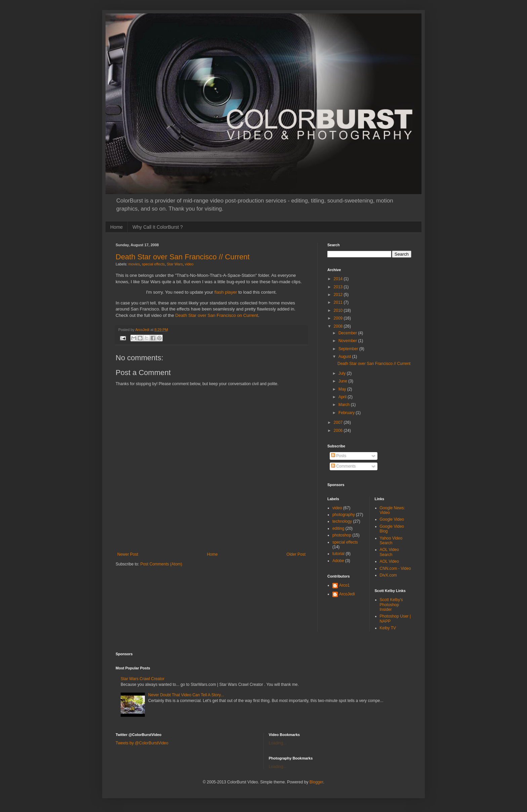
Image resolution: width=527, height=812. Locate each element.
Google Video (392, 519)
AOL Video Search (389, 552)
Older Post (296, 554)
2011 (339, 302)
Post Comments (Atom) (161, 564)
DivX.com (388, 575)
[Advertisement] (211, 541)
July (343, 373)
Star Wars (175, 264)
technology (342, 521)
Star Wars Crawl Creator (143, 679)
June (343, 381)
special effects (153, 264)
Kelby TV (388, 628)
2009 (339, 318)
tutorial (338, 554)
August (345, 357)
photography (344, 515)
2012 (339, 295)
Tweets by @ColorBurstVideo (142, 743)
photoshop (342, 535)
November (348, 341)
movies (134, 264)
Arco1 (344, 585)
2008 (339, 326)
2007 (339, 422)
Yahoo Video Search (391, 541)
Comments (343, 466)
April (343, 397)
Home (116, 227)
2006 (339, 431)
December (348, 333)
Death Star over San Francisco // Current (183, 257)
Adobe (338, 561)
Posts (339, 456)
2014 (339, 279)
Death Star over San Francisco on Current (216, 315)
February (347, 413)
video (189, 264)
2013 (339, 287)
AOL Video (389, 561)
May (343, 389)
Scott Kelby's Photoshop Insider (391, 605)
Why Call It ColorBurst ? (157, 227)
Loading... (278, 743)
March (345, 405)
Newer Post (128, 554)
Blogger (316, 782)
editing (338, 528)
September (349, 349)
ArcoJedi (347, 594)
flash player (226, 292)
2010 (339, 310)
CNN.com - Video (395, 568)
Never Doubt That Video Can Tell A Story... (186, 695)
